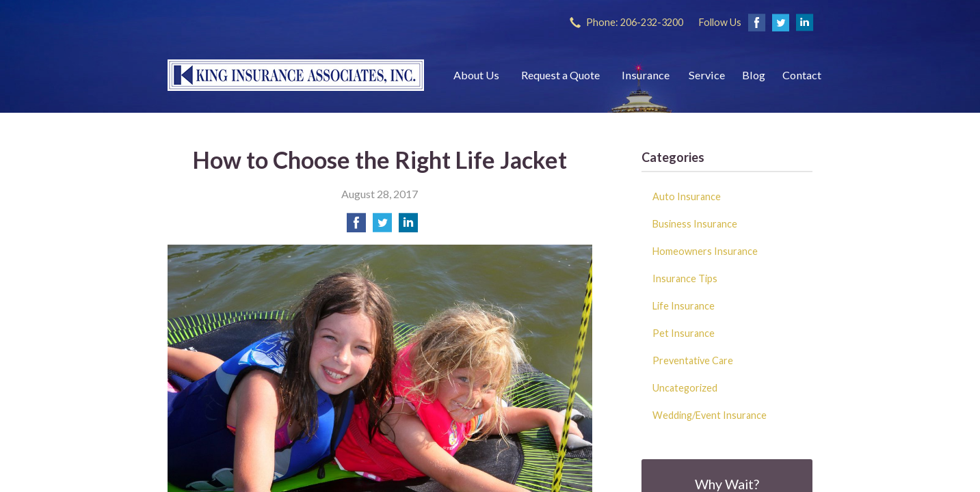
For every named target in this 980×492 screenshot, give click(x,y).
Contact (802, 75)
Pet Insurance (684, 333)
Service (707, 75)
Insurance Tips (685, 278)
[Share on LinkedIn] (408, 227)
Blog (754, 75)
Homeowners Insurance (705, 251)
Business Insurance (695, 224)
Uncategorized (685, 388)
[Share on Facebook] (356, 227)
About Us (476, 75)
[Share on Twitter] (382, 227)
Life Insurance (684, 306)
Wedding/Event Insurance (710, 415)
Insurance (646, 75)
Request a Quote (560, 75)
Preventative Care (693, 360)
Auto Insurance (687, 196)
